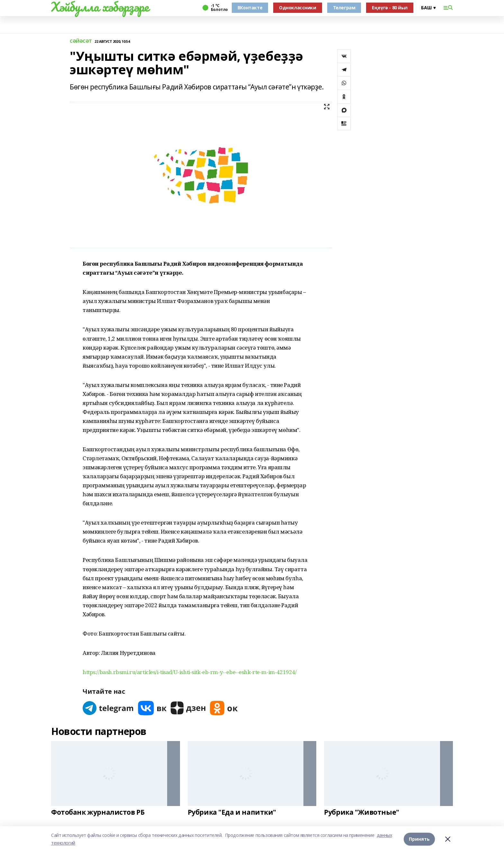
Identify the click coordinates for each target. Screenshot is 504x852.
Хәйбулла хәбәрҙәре (100, 7)
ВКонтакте (250, 8)
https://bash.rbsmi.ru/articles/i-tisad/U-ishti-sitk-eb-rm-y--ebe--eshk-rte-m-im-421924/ (189, 672)
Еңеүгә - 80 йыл (390, 8)
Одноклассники (298, 8)
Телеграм (344, 8)
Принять (419, 839)
